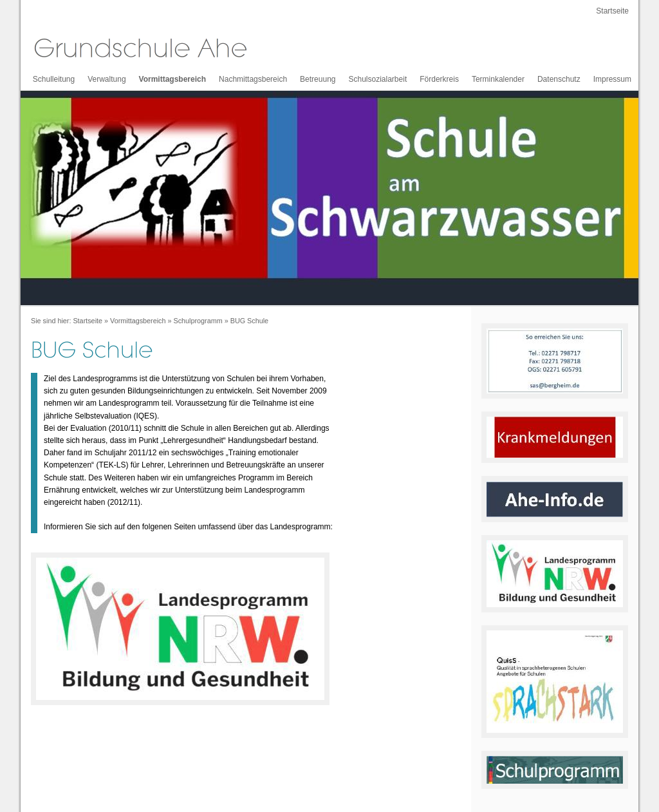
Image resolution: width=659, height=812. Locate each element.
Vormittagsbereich (172, 79)
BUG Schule (249, 321)
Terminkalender (498, 79)
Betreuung (318, 79)
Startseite (612, 11)
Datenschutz (559, 79)
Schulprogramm (198, 321)
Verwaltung (107, 79)
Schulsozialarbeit (378, 79)
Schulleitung (54, 79)
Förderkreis (439, 79)
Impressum (612, 79)
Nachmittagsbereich (253, 79)
